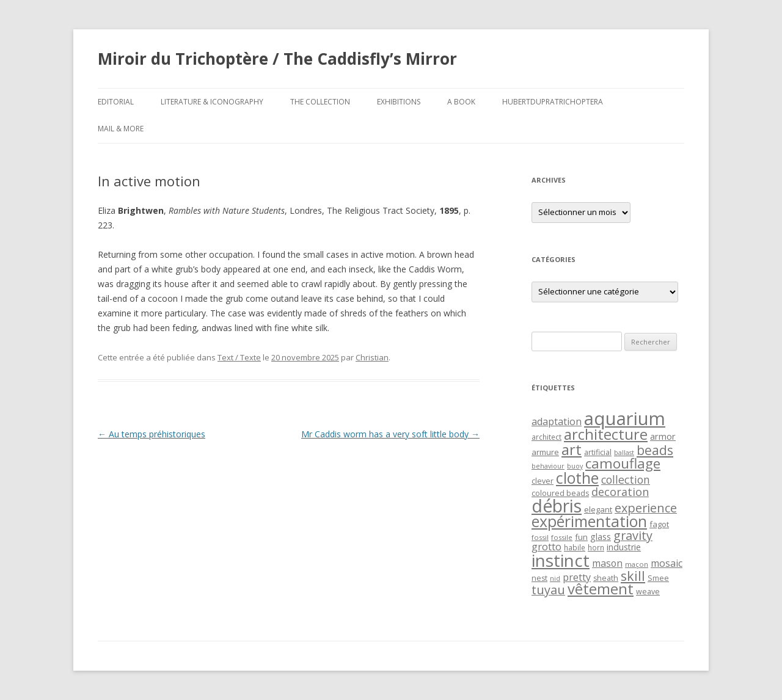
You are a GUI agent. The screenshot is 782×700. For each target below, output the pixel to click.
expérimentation (589, 521)
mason (607, 563)
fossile (562, 537)
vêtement (601, 589)
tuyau (548, 590)
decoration (620, 492)
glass (601, 537)
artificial (598, 452)
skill (633, 576)
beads (655, 450)
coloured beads (560, 493)
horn (596, 547)
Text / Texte (239, 357)
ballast (624, 453)
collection (626, 479)
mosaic (667, 563)
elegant (598, 509)
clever (543, 481)
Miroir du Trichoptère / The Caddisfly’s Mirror (277, 59)
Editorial (116, 102)
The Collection (320, 102)
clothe (577, 478)
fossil (540, 537)
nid (555, 578)
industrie (624, 547)
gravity (633, 535)
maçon (637, 564)
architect (546, 437)
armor (663, 436)
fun (581, 537)
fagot (659, 524)
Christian (372, 357)
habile (575, 547)
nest (539, 578)
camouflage (623, 463)
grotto (546, 546)
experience (646, 508)
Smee (658, 578)
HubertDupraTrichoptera (553, 102)
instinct (561, 560)
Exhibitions (399, 102)
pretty (577, 577)
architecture (606, 434)
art (572, 449)
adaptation (557, 421)
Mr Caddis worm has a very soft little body (390, 434)
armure (545, 452)
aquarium (625, 418)
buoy (575, 466)
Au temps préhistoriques (152, 434)
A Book (461, 102)
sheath (606, 578)
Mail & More (121, 129)
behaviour (548, 466)
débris (557, 506)
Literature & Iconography (212, 102)
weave (648, 592)
